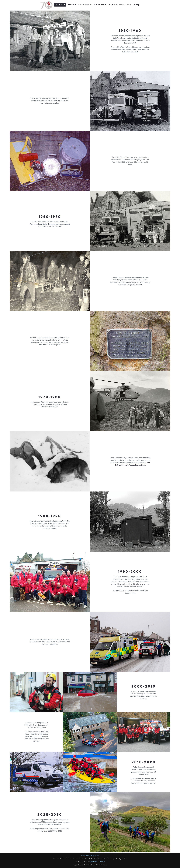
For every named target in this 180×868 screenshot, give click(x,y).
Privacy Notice (85, 856)
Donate (60, 5)
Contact (85, 5)
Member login (95, 856)
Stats (113, 5)
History (125, 5)
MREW (102, 862)
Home (72, 5)
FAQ (136, 5)
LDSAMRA (94, 862)
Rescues (100, 5)
